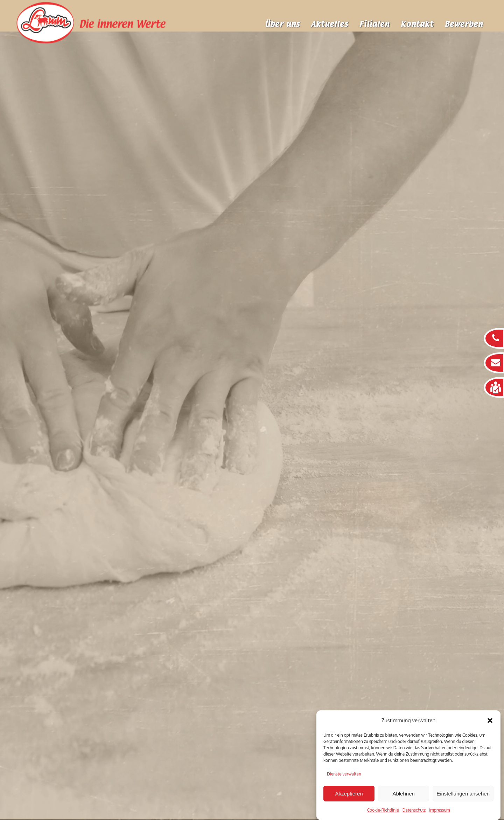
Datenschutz (414, 810)
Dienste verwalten (344, 774)
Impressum (439, 810)
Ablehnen (403, 794)
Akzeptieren (349, 794)
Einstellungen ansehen (463, 794)
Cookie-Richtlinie (383, 810)
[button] (490, 721)
